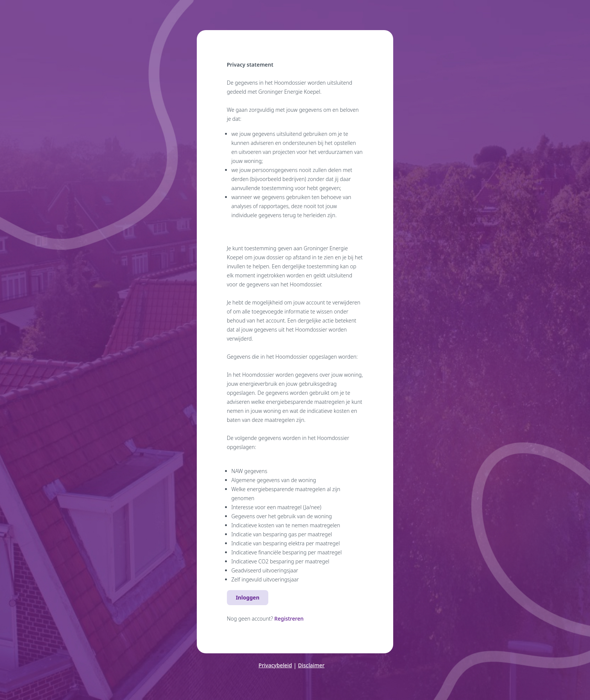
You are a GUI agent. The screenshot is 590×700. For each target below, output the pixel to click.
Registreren (289, 619)
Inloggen (248, 597)
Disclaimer (311, 665)
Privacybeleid (275, 665)
